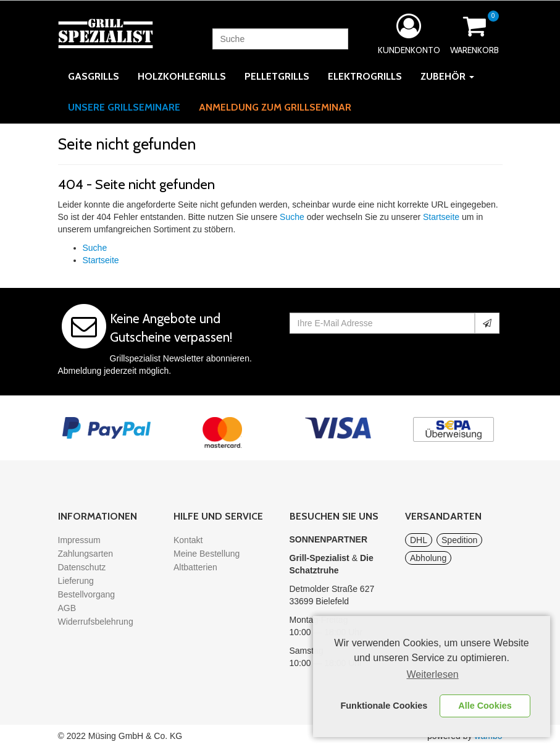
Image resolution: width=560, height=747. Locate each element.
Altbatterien (195, 567)
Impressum (79, 540)
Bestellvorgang (87, 594)
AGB (67, 608)
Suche (292, 217)
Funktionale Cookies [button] (384, 706)
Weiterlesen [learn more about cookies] (433, 674)
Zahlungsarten (86, 554)
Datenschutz (82, 567)
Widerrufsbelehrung (96, 622)
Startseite (441, 217)
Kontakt (188, 540)
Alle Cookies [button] (485, 706)
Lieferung (76, 581)
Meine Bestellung (207, 554)
